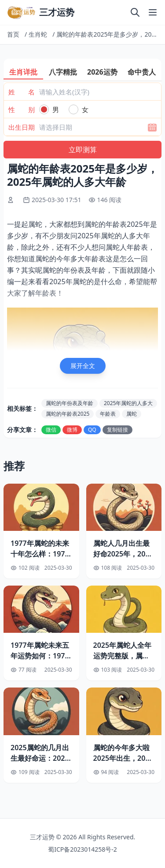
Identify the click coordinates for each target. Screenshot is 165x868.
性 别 (22, 109)
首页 (13, 34)
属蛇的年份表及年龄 (70, 403)
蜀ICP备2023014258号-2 (82, 849)
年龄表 (108, 414)
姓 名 (22, 92)
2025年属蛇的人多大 (128, 403)
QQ (92, 430)
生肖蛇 (38, 34)
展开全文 (83, 366)
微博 (72, 430)
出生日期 (22, 127)
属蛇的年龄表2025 (68, 414)
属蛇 (132, 414)
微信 (51, 430)
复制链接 (117, 430)
